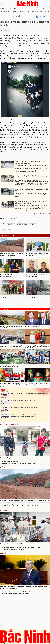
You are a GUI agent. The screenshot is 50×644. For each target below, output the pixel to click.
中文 (7, 8)
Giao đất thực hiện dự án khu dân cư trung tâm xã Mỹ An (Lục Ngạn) (18, 463)
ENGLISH (2, 8)
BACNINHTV (13, 8)
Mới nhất (6, 11)
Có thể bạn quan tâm (8, 236)
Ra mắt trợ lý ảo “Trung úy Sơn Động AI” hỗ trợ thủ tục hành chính (17, 504)
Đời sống (40, 11)
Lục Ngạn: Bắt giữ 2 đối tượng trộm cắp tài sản (13, 549)
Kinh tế (29, 11)
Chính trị (23, 11)
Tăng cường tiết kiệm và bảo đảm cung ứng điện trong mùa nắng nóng (18, 592)
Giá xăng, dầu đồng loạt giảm (32, 365)
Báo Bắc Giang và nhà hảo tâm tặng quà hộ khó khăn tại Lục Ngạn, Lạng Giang (20, 547)
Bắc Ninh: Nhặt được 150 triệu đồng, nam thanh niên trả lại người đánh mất (20, 506)
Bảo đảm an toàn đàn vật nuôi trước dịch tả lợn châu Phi (15, 594)
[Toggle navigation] (2, 3)
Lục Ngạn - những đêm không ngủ (10, 461)
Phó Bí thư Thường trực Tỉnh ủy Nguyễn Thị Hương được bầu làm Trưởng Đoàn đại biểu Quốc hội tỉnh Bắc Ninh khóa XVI (37, 346)
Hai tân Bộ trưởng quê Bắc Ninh (33, 327)
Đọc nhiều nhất (6, 309)
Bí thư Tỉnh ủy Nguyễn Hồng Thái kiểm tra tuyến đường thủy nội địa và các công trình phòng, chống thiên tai (12, 385)
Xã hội (34, 11)
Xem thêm (25, 303)
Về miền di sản (15, 11)
